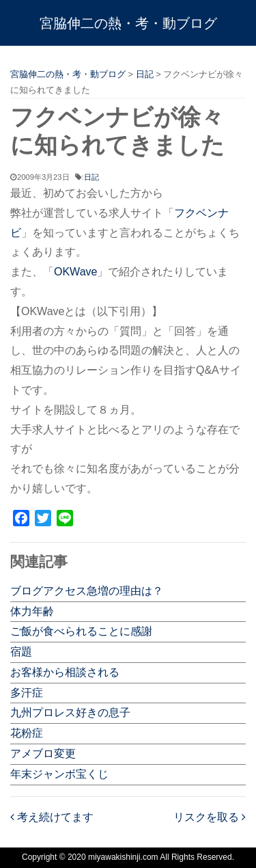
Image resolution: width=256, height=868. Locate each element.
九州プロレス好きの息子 (70, 713)
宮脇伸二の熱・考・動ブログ (128, 23)
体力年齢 (32, 611)
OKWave (75, 272)
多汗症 (27, 693)
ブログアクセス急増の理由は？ (87, 591)
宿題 (21, 652)
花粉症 (27, 733)
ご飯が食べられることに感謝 (81, 631)
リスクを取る (210, 817)
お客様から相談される (65, 672)
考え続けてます (52, 817)
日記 (91, 177)
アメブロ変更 (43, 754)
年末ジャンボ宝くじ (59, 774)
